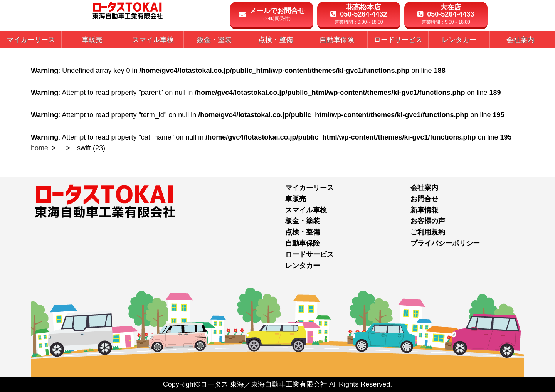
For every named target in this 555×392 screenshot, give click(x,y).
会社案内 (424, 188)
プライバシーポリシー (445, 243)
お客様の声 (428, 221)
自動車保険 (303, 243)
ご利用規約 (428, 232)
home (40, 148)
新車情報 (424, 210)
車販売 (296, 199)
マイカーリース (309, 188)
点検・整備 (303, 232)
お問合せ (424, 199)
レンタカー (303, 266)
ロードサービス (309, 254)
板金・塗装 (303, 221)
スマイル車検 (306, 210)
